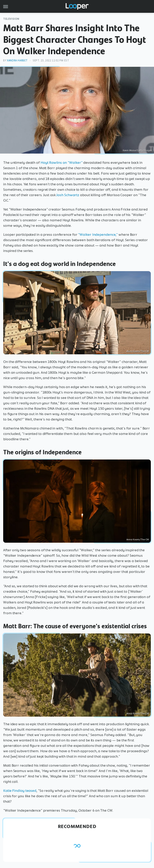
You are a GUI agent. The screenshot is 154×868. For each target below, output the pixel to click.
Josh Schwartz (68, 195)
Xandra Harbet (17, 60)
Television (11, 19)
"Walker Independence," (98, 235)
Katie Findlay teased (20, 791)
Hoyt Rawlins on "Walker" (62, 163)
